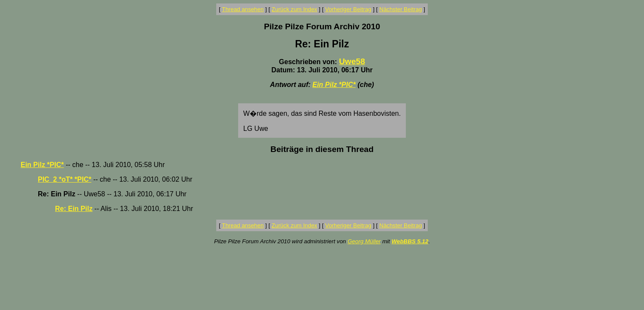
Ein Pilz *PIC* (334, 85)
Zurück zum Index (294, 9)
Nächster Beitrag (400, 9)
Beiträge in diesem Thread (322, 149)
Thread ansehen (243, 9)
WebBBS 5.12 (410, 241)
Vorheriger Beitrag (348, 9)
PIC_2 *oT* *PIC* (64, 179)
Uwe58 (352, 61)
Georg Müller (364, 241)
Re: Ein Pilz (74, 209)
